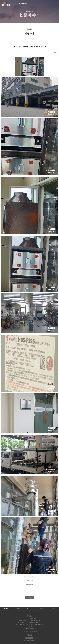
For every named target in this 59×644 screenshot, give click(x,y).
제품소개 (29, 609)
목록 (29, 598)
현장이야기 (41, 609)
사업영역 (18, 609)
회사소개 (6, 609)
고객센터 (53, 609)
